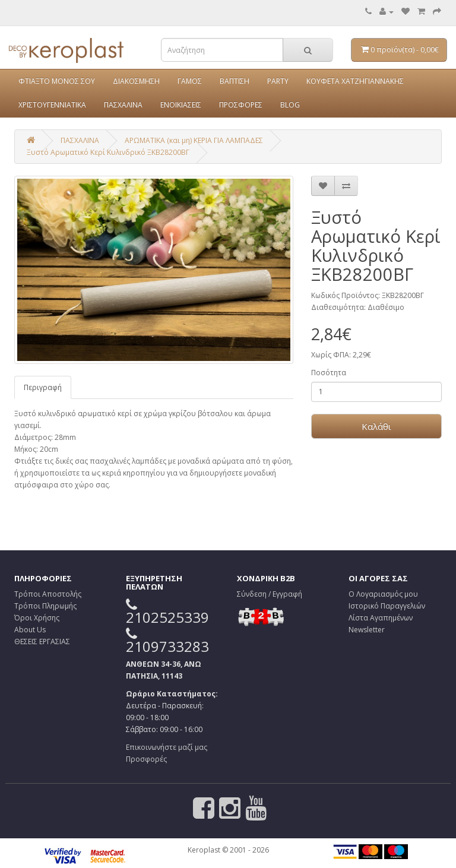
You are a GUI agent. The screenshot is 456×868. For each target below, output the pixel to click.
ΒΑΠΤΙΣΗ (235, 81)
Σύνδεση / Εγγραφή (270, 594)
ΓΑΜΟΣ (190, 81)
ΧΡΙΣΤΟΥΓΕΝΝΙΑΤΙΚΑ (52, 105)
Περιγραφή (43, 387)
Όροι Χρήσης (37, 618)
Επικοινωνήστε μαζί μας (167, 747)
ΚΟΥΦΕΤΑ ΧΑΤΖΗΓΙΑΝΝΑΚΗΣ (355, 81)
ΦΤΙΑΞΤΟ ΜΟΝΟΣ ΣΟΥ (57, 81)
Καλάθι (376, 426)
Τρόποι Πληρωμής (45, 606)
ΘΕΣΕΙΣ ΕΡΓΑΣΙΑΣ (42, 642)
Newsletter (367, 630)
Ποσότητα (329, 373)
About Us (30, 630)
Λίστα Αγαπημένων (381, 618)
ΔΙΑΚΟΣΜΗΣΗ (136, 81)
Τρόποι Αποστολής (48, 594)
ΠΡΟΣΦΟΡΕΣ (241, 105)
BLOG (290, 105)
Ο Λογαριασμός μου (383, 594)
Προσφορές (146, 759)
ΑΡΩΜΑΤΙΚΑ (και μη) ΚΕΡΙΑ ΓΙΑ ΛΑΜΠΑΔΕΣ (194, 140)
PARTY (278, 81)
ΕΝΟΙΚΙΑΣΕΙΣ (181, 105)
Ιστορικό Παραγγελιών (387, 606)
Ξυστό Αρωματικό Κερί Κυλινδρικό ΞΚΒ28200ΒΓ (108, 152)
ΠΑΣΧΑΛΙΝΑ (123, 105)
